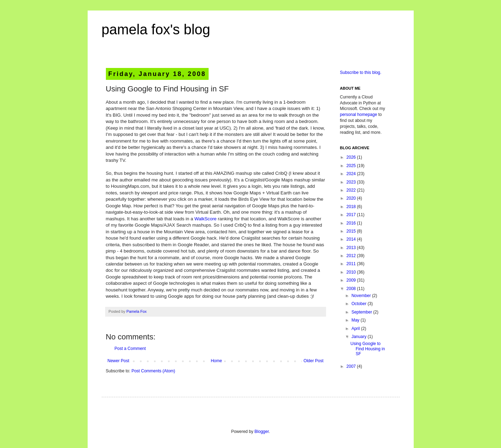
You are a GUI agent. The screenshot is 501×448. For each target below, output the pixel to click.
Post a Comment (130, 349)
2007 (352, 366)
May (356, 320)
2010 (352, 272)
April (356, 329)
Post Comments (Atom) (153, 371)
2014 (352, 239)
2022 (352, 190)
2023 (352, 182)
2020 (352, 198)
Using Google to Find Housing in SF (367, 349)
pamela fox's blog (156, 29)
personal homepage (359, 115)
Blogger (262, 432)
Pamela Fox (137, 311)
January (359, 337)
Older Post (314, 361)
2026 (352, 157)
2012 (352, 256)
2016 (352, 223)
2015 (352, 231)
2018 (352, 207)
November (362, 296)
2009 (352, 280)
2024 (352, 174)
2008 (352, 289)
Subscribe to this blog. (361, 73)
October (359, 304)
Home (216, 361)
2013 (352, 248)
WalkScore (205, 219)
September (362, 312)
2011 (352, 264)
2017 (352, 215)
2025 (352, 166)
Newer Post (119, 361)
